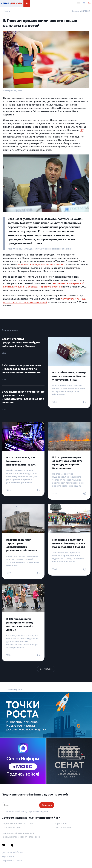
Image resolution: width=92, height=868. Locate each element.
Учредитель (61, 824)
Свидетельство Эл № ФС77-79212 (18, 824)
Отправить (47, 805)
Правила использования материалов (21, 837)
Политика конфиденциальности (18, 833)
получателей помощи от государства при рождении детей (45, 300)
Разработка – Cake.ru (12, 861)
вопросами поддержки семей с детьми (41, 265)
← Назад (6, 11)
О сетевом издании (11, 827)
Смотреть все (46, 669)
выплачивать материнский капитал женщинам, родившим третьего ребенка (44, 285)
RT (82, 130)
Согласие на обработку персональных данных (27, 811)
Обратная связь (63, 827)
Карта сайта (8, 856)
